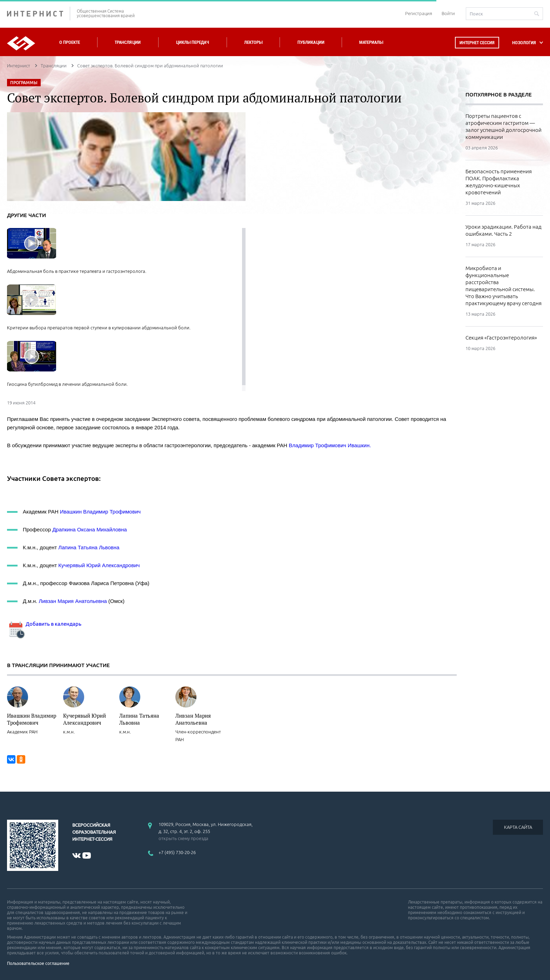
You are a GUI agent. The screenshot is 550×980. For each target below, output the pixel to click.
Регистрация (419, 13)
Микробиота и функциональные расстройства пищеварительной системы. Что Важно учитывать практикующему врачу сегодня (504, 286)
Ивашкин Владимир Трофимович (100, 512)
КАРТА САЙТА (518, 827)
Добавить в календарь (44, 624)
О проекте (70, 42)
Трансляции (128, 42)
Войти (448, 13)
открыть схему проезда (183, 838)
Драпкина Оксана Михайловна (90, 529)
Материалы (371, 42)
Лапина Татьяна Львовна (89, 547)
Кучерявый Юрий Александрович (99, 565)
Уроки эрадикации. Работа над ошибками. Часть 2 (504, 230)
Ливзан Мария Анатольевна (73, 601)
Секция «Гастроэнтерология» (501, 338)
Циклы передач (192, 42)
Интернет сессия (477, 43)
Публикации (311, 42)
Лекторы (253, 42)
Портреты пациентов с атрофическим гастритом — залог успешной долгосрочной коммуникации (504, 126)
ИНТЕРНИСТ (39, 14)
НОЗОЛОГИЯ (524, 43)
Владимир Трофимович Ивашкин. (330, 445)
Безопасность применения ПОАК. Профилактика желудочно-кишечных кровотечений (499, 182)
